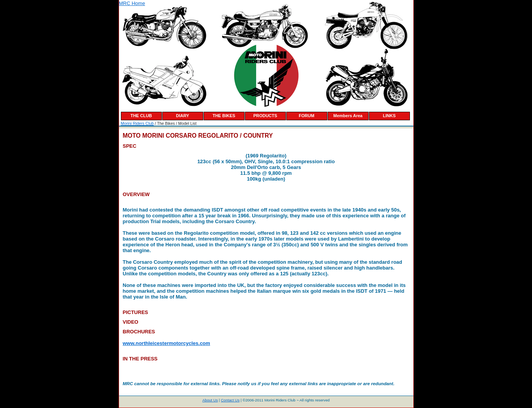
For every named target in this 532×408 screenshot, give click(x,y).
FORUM (306, 116)
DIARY (183, 116)
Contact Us (230, 400)
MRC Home (132, 3)
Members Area (348, 116)
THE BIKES (224, 116)
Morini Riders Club (137, 124)
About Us (210, 400)
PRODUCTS (265, 116)
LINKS (389, 116)
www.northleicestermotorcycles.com (167, 343)
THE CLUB (141, 116)
